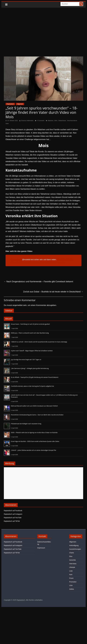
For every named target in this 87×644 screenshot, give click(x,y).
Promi (71, 578)
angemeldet (18, 305)
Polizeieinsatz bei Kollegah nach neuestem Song (26, 424)
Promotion (73, 582)
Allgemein (20, 104)
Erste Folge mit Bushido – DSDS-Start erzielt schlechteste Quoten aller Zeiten (35, 441)
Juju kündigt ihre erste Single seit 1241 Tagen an (26, 360)
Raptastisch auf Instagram (13, 514)
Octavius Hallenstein (27, 121)
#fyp (59, 260)
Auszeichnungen (75, 549)
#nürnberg (25, 262)
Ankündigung (74, 545)
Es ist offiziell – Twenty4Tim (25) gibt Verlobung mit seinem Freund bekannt (35, 377)
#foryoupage (34, 262)
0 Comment (40, 121)
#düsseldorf (15, 262)
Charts (72, 553)
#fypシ (42, 262)
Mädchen (51, 121)
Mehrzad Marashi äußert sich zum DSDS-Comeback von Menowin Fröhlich (34, 406)
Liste (71, 571)
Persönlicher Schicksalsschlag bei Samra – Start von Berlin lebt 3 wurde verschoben (37, 415)
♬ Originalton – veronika (55, 262)
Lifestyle (72, 567)
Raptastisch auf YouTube (13, 518)
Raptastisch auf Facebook (13, 511)
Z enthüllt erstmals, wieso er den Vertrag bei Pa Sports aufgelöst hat (32, 386)
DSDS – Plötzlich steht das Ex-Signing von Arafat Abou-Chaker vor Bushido (34, 433)
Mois (56, 121)
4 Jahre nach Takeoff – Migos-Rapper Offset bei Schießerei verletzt (32, 351)
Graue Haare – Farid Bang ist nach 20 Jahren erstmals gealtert (30, 324)
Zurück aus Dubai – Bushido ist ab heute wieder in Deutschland (53, 292)
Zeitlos (72, 589)
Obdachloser (62, 121)
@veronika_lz (16, 260)
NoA (71, 575)
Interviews (73, 564)
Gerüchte (72, 560)
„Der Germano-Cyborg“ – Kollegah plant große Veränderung (30, 368)
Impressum (41, 548)
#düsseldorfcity (67, 260)
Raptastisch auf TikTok (12, 521)
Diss (71, 556)
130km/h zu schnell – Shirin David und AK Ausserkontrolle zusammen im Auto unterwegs (39, 342)
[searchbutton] (81, 4)
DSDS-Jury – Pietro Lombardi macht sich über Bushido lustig (30, 333)
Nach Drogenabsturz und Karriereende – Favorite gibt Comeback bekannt (38, 282)
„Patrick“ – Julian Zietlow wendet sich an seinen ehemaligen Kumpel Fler (34, 450)
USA (71, 585)
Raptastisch (10, 104)
